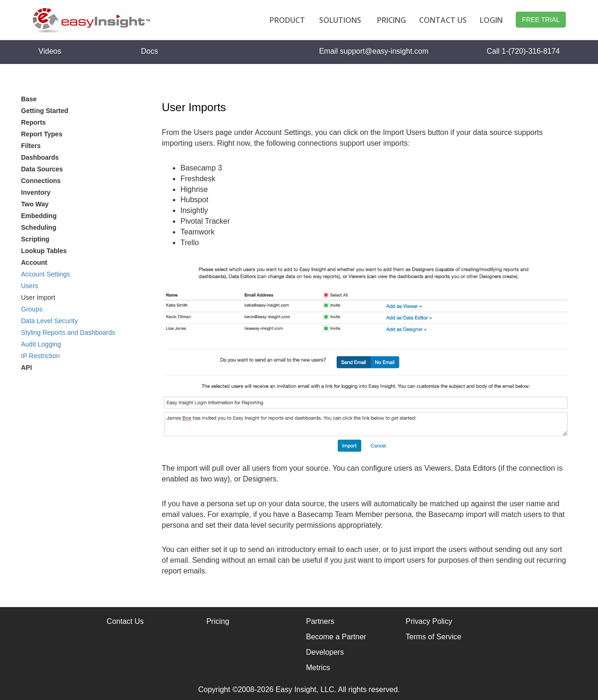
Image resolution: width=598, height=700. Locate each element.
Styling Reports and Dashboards (68, 332)
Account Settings (46, 274)
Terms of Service (433, 637)
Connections (41, 181)
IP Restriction (40, 356)
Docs (149, 51)
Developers (325, 652)
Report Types (42, 134)
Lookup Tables (44, 251)
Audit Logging (41, 344)
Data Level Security (49, 321)
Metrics (318, 668)
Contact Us (125, 621)
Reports (33, 122)
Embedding (39, 216)
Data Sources (42, 169)
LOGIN (491, 20)
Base (29, 99)
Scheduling (39, 227)
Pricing (218, 621)
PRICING (392, 20)
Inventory (36, 192)
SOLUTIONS (340, 20)
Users (30, 286)
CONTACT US (443, 20)
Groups (32, 309)
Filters (31, 146)
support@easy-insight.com (384, 51)
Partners (320, 621)
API (26, 368)
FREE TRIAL (541, 20)
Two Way (35, 204)
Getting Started (45, 111)
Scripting (35, 239)
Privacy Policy (429, 621)
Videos (50, 51)
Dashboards (40, 157)
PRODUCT (287, 20)
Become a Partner (336, 637)
